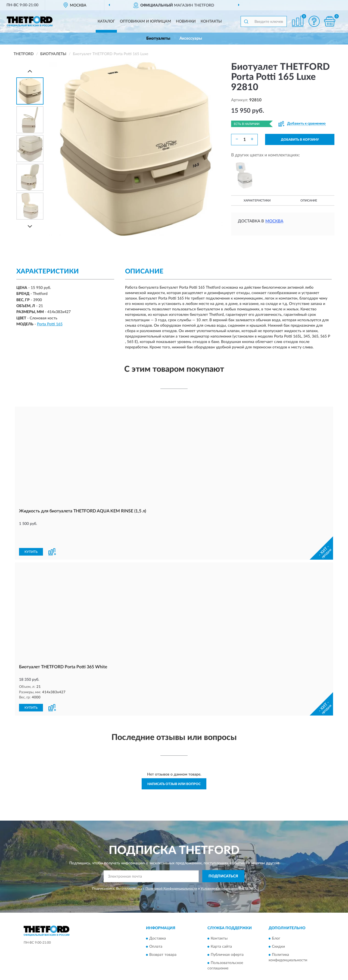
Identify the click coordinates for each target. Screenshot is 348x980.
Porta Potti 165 (50, 324)
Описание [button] (309, 201)
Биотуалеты (158, 38)
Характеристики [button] (257, 201)
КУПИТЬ (31, 534)
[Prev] (30, 71)
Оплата (156, 928)
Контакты (211, 21)
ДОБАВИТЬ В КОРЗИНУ (300, 140)
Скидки (278, 928)
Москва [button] (274, 221)
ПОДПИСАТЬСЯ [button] (223, 858)
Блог (276, 920)
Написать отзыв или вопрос (174, 765)
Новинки (186, 21)
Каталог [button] (106, 21)
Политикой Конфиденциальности (171, 870)
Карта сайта (221, 928)
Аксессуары (191, 38)
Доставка (158, 920)
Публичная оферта (227, 937)
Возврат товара (163, 937)
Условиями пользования (219, 870)
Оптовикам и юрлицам (145, 21)
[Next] (30, 226)
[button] (314, 21)
